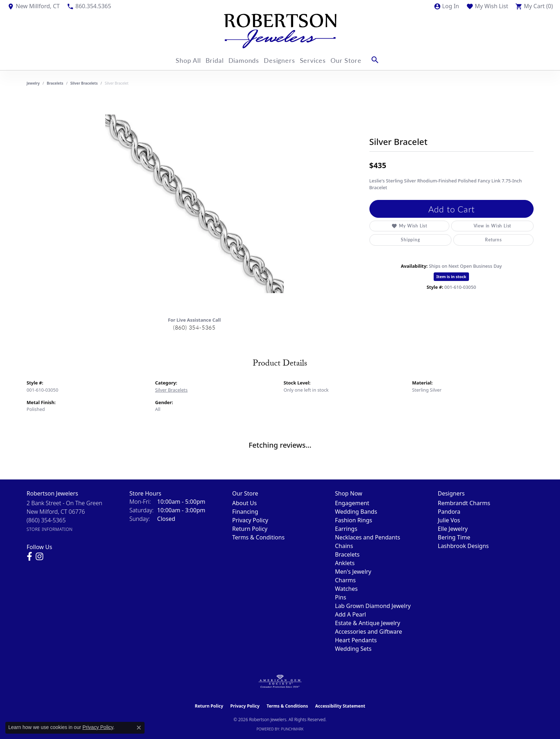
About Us (245, 503)
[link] (33, 6)
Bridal (211, 60)
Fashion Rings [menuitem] (354, 520)
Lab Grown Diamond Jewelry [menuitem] (373, 606)
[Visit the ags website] (280, 682)
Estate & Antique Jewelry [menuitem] (368, 623)
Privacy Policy (250, 520)
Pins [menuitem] (341, 597)
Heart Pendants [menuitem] (356, 640)
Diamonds (244, 60)
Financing (245, 512)
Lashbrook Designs (463, 546)
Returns (493, 240)
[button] (446, 6)
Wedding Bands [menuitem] (356, 512)
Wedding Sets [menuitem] (354, 649)
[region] (195, 204)
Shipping (410, 240)
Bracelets (55, 83)
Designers (283, 60)
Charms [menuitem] (345, 580)
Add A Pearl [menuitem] (351, 614)
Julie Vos (449, 520)
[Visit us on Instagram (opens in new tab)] (39, 557)
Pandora (449, 512)
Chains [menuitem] (344, 546)
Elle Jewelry (453, 529)
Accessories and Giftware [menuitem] (369, 632)
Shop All (181, 60)
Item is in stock (451, 277)
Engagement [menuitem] (352, 503)
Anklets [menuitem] (345, 563)
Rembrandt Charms (464, 503)
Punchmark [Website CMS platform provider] (292, 729)
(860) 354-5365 (194, 327)
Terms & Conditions (259, 537)
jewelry (33, 83)
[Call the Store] (46, 520)
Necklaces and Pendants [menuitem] (368, 537)
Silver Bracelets (84, 83)
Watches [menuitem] (347, 589)
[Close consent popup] (139, 728)
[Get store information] (50, 529)
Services (320, 60)
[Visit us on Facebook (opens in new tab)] (29, 557)
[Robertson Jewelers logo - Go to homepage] (280, 31)
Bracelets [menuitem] (347, 554)
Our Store (357, 60)
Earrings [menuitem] (346, 529)
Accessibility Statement (340, 706)
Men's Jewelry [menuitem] (353, 572)
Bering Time (454, 537)
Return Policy (250, 529)
